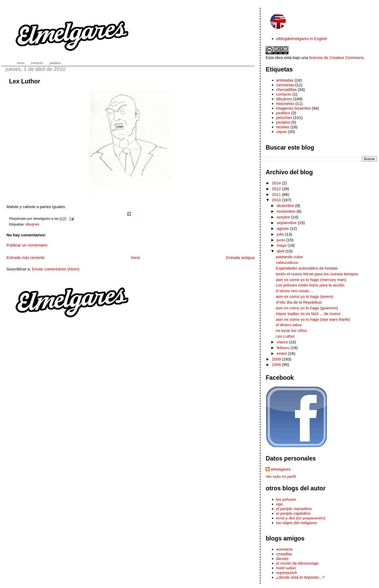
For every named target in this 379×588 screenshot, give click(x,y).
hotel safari (286, 568)
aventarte (284, 549)
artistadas (285, 80)
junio (282, 240)
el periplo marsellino (294, 509)
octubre (284, 217)
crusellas (284, 554)
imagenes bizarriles (293, 108)
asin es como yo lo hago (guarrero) (307, 308)
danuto (282, 559)
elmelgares (281, 469)
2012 (277, 189)
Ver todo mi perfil (281, 476)
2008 (277, 365)
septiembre (287, 223)
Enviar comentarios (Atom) (56, 269)
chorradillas (286, 89)
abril (281, 251)
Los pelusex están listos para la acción (310, 285)
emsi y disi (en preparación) (301, 518)
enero (282, 353)
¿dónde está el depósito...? (300, 577)
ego (279, 504)
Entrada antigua (240, 258)
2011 (277, 194)
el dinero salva (289, 325)
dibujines (33, 224)
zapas (281, 132)
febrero (284, 348)
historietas (285, 103)
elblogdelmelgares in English (302, 39)
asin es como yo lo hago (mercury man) (311, 280)
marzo (283, 342)
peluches (284, 118)
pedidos (283, 113)
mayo (282, 245)
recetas (283, 127)
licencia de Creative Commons (336, 58)
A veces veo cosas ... (295, 291)
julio (281, 234)
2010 (277, 200)
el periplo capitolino (293, 513)
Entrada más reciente (26, 258)
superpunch (287, 573)
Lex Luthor (25, 81)
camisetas (285, 85)
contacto (284, 94)
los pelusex (286, 499)
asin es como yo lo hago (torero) (305, 296)
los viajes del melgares (296, 523)
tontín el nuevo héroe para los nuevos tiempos (317, 274)
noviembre (287, 211)
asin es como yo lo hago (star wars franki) (313, 319)
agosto (283, 228)
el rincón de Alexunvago (297, 563)
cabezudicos (287, 262)
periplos (283, 122)
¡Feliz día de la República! (299, 302)
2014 (277, 183)
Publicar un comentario (27, 245)
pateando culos (289, 257)
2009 (277, 359)
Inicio (135, 258)
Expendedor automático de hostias (307, 268)
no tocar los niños (291, 330)
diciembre (286, 206)
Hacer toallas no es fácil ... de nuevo (308, 314)
